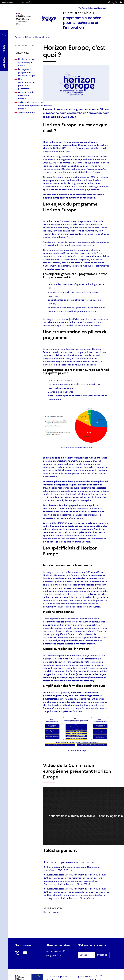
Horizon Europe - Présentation (63, 862)
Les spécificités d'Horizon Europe (26, 96)
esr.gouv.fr (28, 2)
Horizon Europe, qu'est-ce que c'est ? (27, 62)
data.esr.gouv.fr (10, 2)
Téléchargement (27, 112)
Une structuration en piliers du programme (27, 84)
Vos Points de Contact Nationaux (92, 8)
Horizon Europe (51, 912)
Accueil (18, 37)
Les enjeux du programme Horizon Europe (27, 72)
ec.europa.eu (55, 951)
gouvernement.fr (89, 976)
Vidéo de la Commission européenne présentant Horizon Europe (35, 106)
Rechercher (4, 34)
